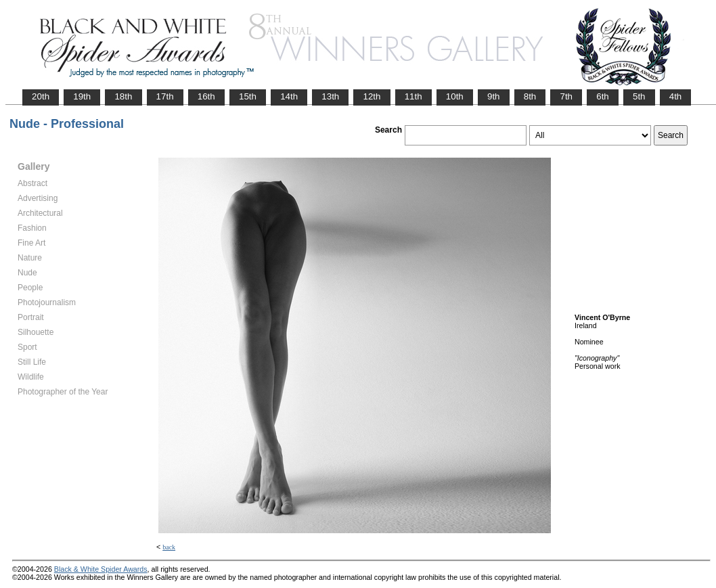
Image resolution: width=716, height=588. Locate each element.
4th (676, 96)
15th (248, 96)
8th (530, 96)
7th (566, 96)
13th (330, 96)
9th (494, 96)
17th (165, 96)
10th (455, 96)
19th (82, 96)
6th (603, 96)
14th (289, 96)
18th (123, 96)
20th (41, 96)
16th (206, 96)
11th (413, 96)
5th (639, 96)
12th (372, 96)
